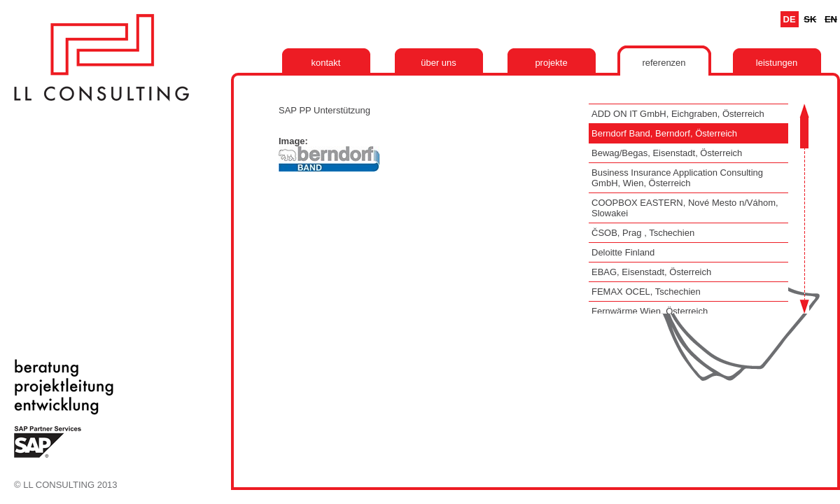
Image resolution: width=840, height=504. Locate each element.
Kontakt (326, 63)
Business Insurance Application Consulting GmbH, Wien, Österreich (677, 178)
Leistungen (777, 63)
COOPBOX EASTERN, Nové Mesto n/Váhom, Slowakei (685, 208)
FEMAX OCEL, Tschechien (646, 292)
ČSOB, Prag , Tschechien (643, 233)
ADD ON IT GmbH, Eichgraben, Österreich (678, 114)
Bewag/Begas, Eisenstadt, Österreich (667, 153)
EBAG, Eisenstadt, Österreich (651, 272)
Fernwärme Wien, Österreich (650, 311)
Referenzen (664, 63)
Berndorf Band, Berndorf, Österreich (664, 133)
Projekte (551, 63)
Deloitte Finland (623, 252)
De (790, 19)
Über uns (439, 63)
